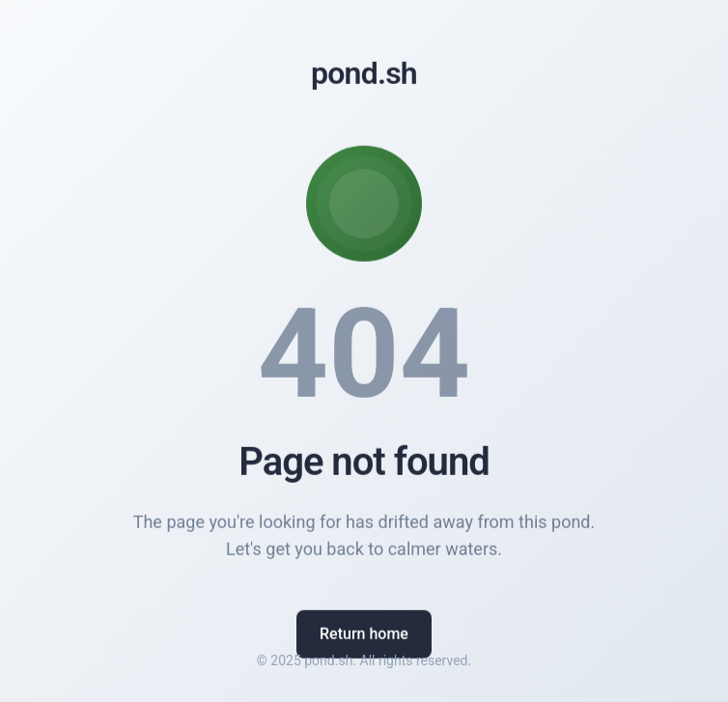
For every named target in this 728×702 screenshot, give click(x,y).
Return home (364, 636)
